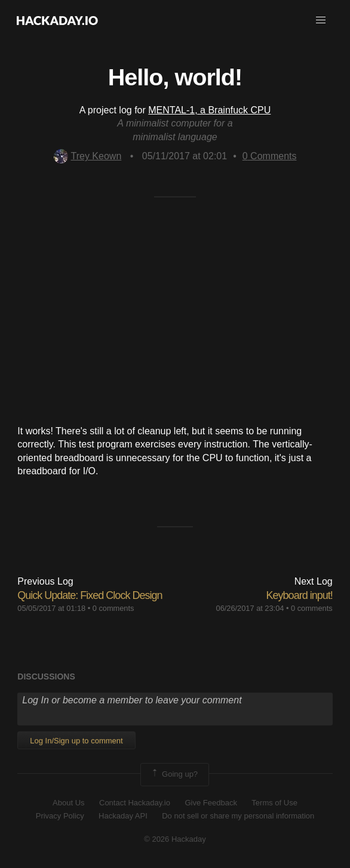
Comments (270, 156)
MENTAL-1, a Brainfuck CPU (209, 110)
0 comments (113, 608)
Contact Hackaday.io (135, 803)
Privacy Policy (60, 816)
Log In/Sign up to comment (76, 741)
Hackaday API (123, 816)
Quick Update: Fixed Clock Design (90, 595)
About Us (68, 803)
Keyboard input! (300, 595)
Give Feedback (211, 803)
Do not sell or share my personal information (238, 816)
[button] (321, 20)
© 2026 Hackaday (175, 839)
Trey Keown (88, 156)
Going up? (174, 774)
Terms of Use (274, 803)
